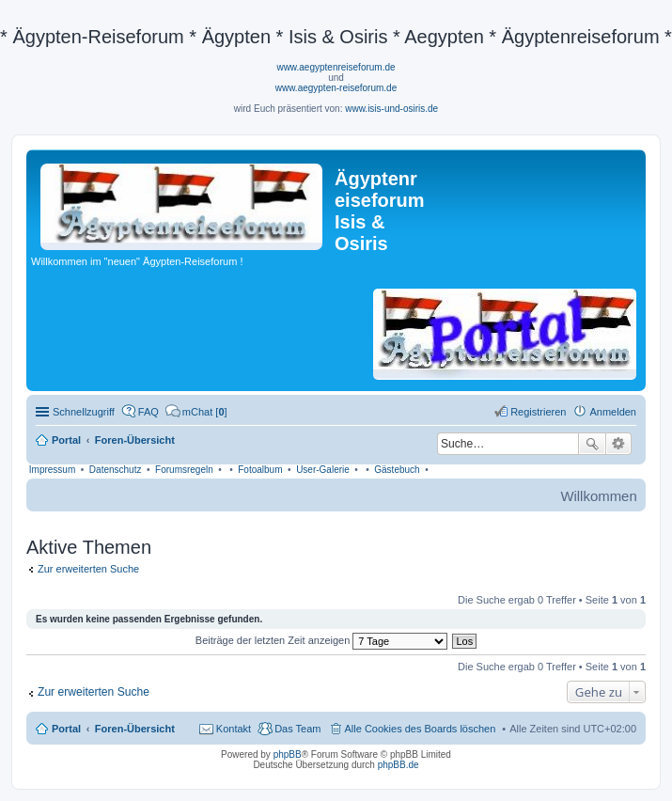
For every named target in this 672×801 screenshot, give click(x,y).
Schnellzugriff (84, 412)
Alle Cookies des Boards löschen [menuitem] (421, 729)
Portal (66, 440)
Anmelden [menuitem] (613, 412)
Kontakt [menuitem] (234, 729)
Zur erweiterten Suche (88, 569)
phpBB (288, 754)
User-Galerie (323, 470)
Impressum (52, 470)
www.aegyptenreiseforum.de (336, 67)
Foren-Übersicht (135, 729)
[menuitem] (196, 412)
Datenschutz (116, 470)
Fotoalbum (260, 470)
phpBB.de (399, 765)
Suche (592, 444)
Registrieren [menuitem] (538, 412)
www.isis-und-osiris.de (391, 109)
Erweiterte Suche (619, 444)
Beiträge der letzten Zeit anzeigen (322, 640)
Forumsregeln (184, 470)
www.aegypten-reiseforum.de (336, 88)
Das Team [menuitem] (297, 729)
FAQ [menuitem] (148, 412)
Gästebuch (397, 470)
